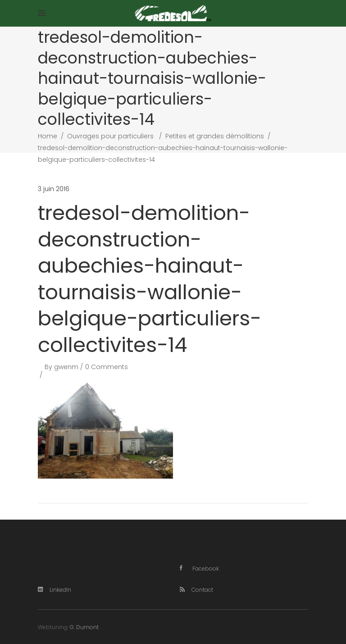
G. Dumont (84, 627)
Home (48, 136)
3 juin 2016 (54, 189)
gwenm (66, 367)
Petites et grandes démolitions (215, 136)
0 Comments (107, 367)
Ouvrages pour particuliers (110, 136)
